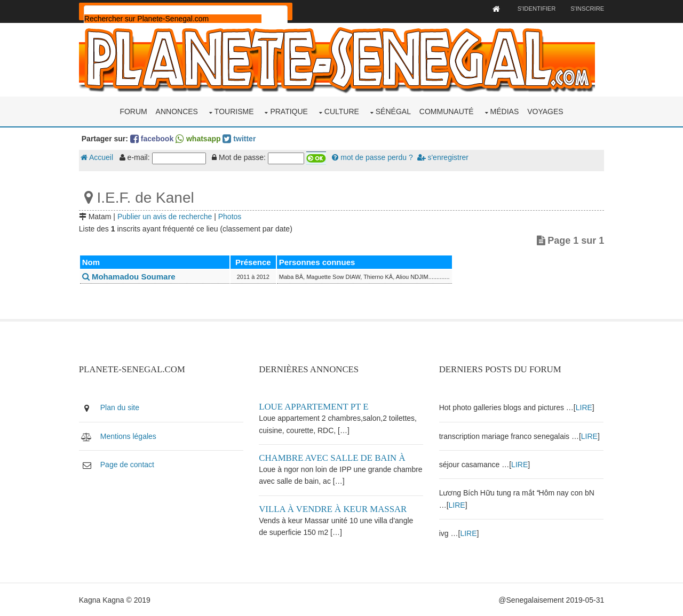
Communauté (447, 111)
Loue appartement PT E (315, 407)
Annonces (177, 111)
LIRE (584, 407)
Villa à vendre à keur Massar (334, 509)
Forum (133, 111)
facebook (153, 138)
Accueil (98, 157)
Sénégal (393, 111)
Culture (342, 111)
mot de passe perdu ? (374, 157)
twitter (241, 138)
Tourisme (234, 111)
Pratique (289, 111)
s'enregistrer (444, 157)
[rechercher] (174, 19)
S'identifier (534, 9)
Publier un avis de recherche (166, 216)
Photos (232, 216)
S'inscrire (586, 9)
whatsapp (200, 138)
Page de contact (129, 464)
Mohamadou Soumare (130, 277)
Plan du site (121, 407)
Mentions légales (130, 436)
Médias (505, 111)
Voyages (545, 111)
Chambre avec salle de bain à (333, 457)
